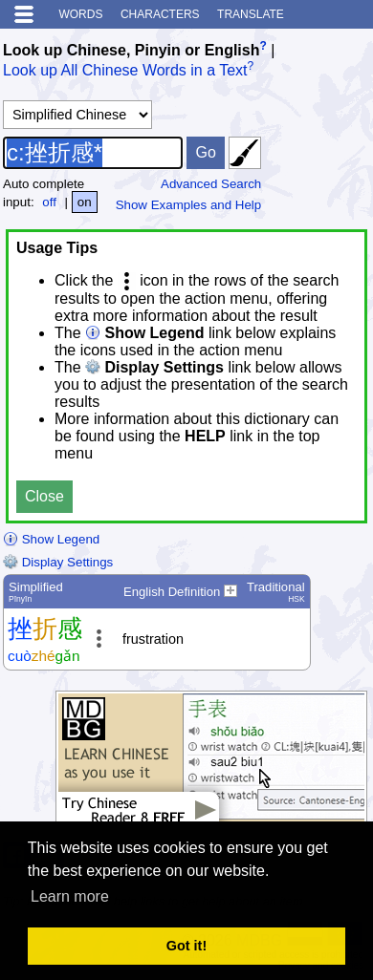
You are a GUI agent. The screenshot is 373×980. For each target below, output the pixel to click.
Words (80, 14)
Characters (160, 14)
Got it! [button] (186, 946)
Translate (251, 14)
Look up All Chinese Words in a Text (125, 71)
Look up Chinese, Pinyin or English (131, 50)
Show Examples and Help (189, 205)
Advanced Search (211, 184)
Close (44, 496)
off (49, 202)
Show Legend (51, 539)
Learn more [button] (70, 896)
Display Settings (58, 562)
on (85, 202)
